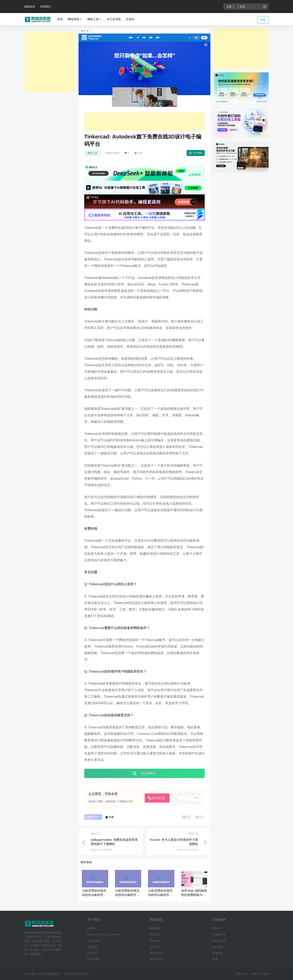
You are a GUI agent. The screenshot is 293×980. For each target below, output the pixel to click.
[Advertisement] (50, 62)
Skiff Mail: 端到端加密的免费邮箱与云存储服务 (194, 895)
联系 (215, 959)
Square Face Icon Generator (104, 935)
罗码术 (216, 928)
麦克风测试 (94, 959)
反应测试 (155, 947)
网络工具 (95, 19)
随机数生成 (219, 941)
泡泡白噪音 (156, 953)
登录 (263, 20)
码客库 (91, 928)
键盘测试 (92, 947)
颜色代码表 (156, 959)
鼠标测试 (92, 953)
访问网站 (196, 153)
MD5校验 (218, 947)
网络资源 (75, 19)
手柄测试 (155, 935)
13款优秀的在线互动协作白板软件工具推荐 (94, 895)
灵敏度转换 (219, 935)
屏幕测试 (218, 953)
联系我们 (46, 7)
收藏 (109, 817)
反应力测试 (94, 941)
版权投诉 (30, 7)
